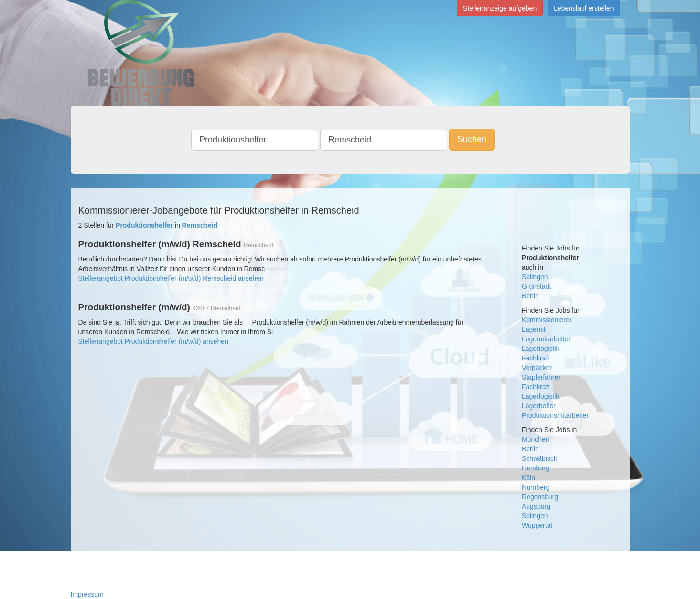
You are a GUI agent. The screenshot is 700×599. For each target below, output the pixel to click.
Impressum (87, 594)
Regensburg (540, 497)
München (536, 439)
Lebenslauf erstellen (584, 8)
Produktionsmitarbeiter (555, 415)
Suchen (472, 139)
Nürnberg (536, 487)
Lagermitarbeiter (546, 339)
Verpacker (537, 368)
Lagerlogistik (541, 349)
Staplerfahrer (541, 377)
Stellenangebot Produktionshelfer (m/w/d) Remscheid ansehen (171, 278)
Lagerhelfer (539, 406)
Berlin (530, 296)
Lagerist (534, 329)
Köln (528, 478)
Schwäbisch (540, 458)
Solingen (535, 277)
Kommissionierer (547, 320)
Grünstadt (536, 286)
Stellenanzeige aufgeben (500, 8)
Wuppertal (537, 525)
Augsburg (536, 506)
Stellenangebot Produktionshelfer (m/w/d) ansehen (153, 341)
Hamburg (536, 468)
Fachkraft (536, 358)
